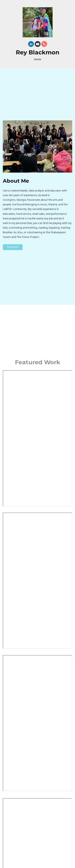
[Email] (38, 45)
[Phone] (44, 45)
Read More (13, 247)
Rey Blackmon (38, 52)
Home (37, 60)
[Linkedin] (31, 45)
